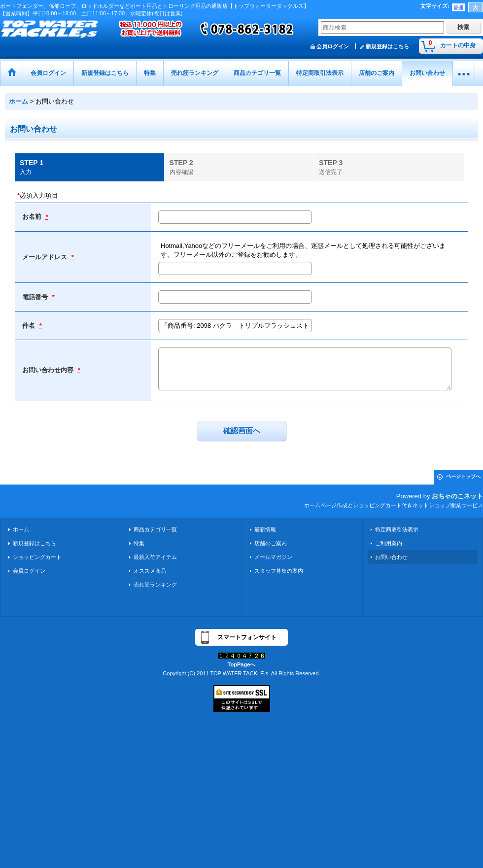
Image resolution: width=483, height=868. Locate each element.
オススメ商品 (150, 571)
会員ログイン (333, 46)
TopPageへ (242, 664)
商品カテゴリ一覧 (155, 529)
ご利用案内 (389, 543)
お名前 (33, 217)
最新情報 (265, 529)
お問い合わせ (391, 557)
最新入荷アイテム (155, 557)
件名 (30, 326)
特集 (139, 543)
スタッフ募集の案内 (279, 571)
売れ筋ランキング (155, 585)
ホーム (21, 529)
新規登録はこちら (387, 46)
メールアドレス (46, 257)
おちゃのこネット (457, 496)
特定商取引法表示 (397, 529)
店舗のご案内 (271, 543)
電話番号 (36, 297)
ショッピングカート (37, 557)
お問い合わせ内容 (49, 370)
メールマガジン (273, 557)
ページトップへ (463, 476)
